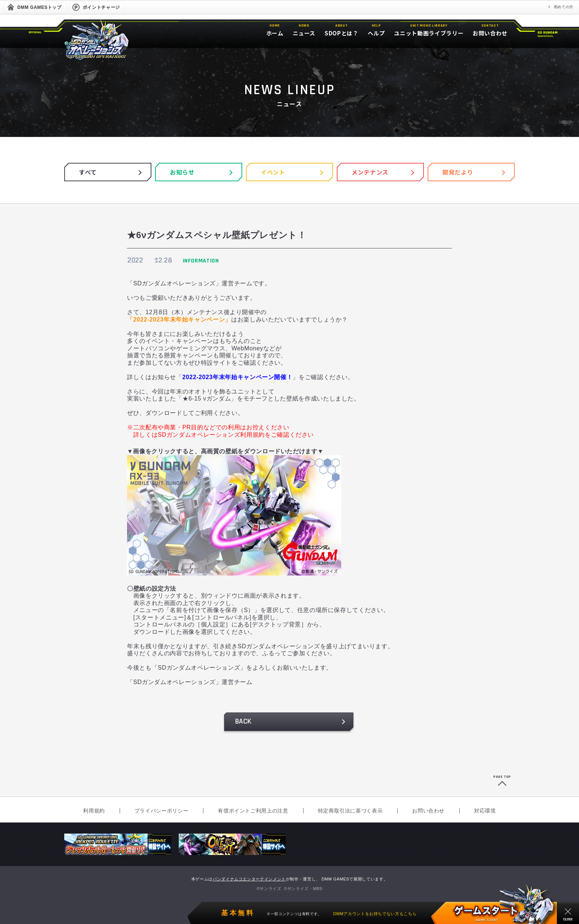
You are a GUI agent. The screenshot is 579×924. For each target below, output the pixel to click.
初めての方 (564, 7)
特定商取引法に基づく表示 (350, 811)
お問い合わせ (428, 811)
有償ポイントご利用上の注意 (253, 811)
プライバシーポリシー (161, 811)
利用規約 (94, 811)
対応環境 (485, 811)
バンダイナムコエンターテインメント (249, 879)
